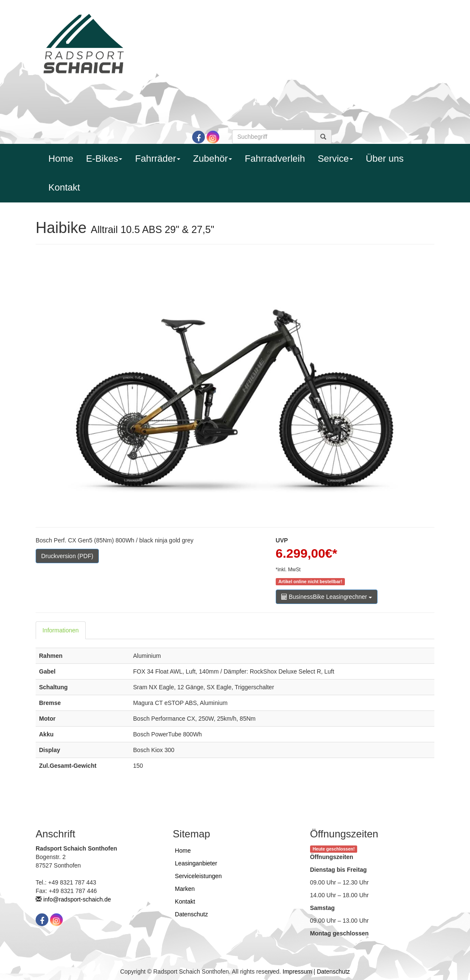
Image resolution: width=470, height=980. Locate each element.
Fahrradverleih (275, 159)
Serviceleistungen (198, 876)
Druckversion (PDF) (67, 556)
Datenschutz (191, 914)
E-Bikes (104, 159)
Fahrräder (158, 159)
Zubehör (213, 159)
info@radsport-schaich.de (77, 899)
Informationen (61, 630)
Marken (185, 889)
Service (335, 159)
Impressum (297, 972)
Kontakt (64, 187)
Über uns (385, 159)
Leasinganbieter (196, 863)
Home (61, 159)
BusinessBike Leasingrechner (327, 597)
